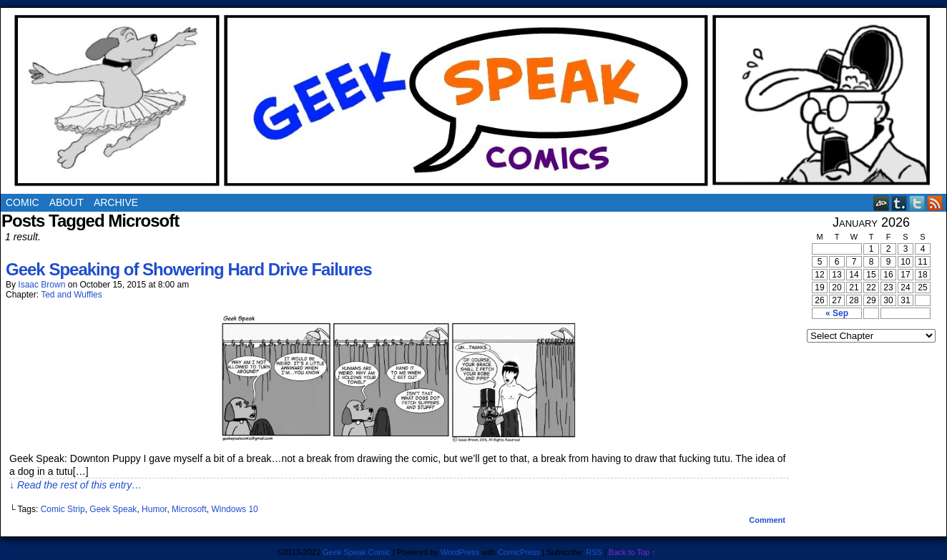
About (67, 202)
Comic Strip (63, 509)
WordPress (460, 552)
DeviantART (882, 203)
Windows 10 (234, 509)
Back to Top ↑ (632, 552)
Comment (767, 520)
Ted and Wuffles (72, 295)
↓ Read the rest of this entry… (75, 485)
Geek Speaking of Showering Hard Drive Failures (189, 269)
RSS (935, 203)
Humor (154, 509)
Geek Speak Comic (357, 552)
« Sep (837, 313)
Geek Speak (113, 509)
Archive (116, 202)
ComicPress (519, 552)
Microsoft (189, 509)
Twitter (917, 203)
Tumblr (899, 203)
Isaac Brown (41, 285)
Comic (23, 202)
